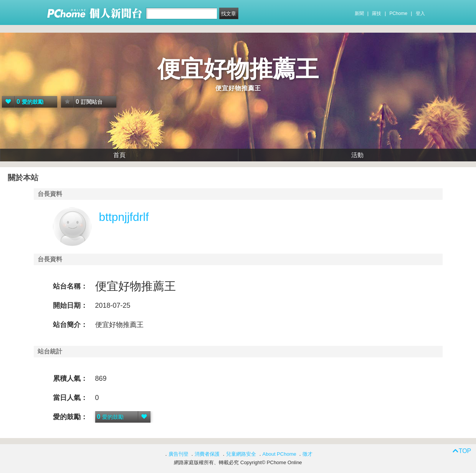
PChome (398, 13)
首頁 (119, 155)
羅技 (377, 13)
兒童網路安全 (241, 454)
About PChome (279, 454)
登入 (420, 13)
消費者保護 (207, 454)
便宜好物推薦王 (238, 69)
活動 (357, 155)
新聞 (359, 13)
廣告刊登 (178, 454)
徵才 (307, 454)
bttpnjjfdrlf (124, 217)
